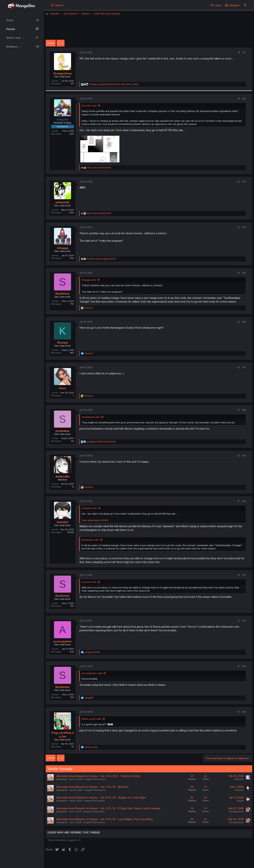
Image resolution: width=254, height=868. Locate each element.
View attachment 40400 (95, 520)
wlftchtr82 (62, 202)
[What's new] (245, 5)
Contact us (92, 861)
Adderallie (63, 476)
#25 (244, 273)
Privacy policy (133, 861)
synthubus (62, 431)
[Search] (57, 5)
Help (147, 861)
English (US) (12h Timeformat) (64, 861)
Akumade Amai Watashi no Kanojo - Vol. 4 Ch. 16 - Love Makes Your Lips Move (105, 819)
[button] (24, 38)
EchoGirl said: (89, 106)
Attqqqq (63, 248)
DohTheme (218, 863)
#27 (244, 367)
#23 (244, 182)
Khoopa (62, 343)
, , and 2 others (114, 84)
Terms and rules (112, 861)
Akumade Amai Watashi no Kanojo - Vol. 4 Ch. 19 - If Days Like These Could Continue (108, 808)
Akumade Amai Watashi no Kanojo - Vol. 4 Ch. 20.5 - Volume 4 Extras (98, 776)
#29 (244, 456)
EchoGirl (63, 522)
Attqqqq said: (89, 280)
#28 (244, 410)
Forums (11, 29)
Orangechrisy (63, 73)
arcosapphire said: (92, 673)
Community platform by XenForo (223, 860)
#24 (244, 227)
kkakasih (239, 779)
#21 (244, 52)
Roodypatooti (237, 811)
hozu (62, 388)
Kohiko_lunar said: (92, 719)
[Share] (239, 53)
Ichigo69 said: (89, 508)
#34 (244, 712)
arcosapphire (62, 641)
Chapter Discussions (95, 779)
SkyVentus (62, 294)
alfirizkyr (239, 790)
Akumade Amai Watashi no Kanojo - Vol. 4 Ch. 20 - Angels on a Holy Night (101, 797)
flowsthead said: (91, 417)
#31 (244, 575)
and (99, 168)
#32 (244, 621)
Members (12, 47)
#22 (244, 99)
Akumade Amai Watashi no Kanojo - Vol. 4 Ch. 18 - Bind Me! (92, 787)
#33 (244, 666)
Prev (52, 43)
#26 (244, 322)
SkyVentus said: (90, 540)
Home (10, 20)
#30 (244, 501)
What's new (14, 38)
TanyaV (240, 801)
